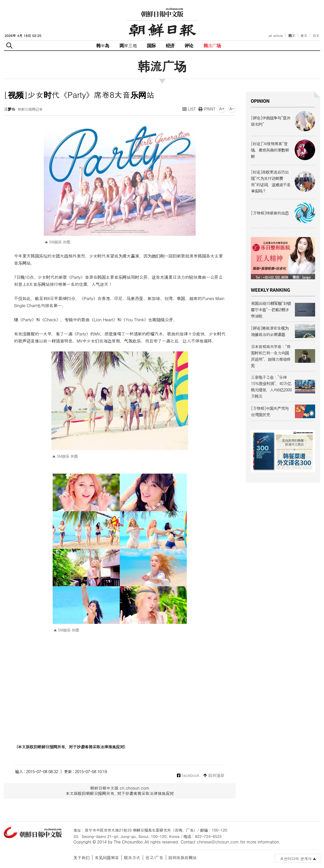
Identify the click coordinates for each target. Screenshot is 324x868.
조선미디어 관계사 (296, 859)
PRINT (207, 109)
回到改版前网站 (183, 858)
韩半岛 (103, 45)
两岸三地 (128, 45)
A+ (222, 109)
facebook (188, 776)
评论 (189, 45)
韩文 (292, 36)
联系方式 (132, 858)
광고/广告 (154, 858)
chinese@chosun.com (218, 842)
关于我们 (82, 858)
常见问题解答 (107, 858)
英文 (304, 36)
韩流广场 (212, 45)
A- (232, 109)
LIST (189, 109)
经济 (170, 45)
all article (276, 36)
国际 (151, 45)
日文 (316, 36)
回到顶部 (214, 776)
